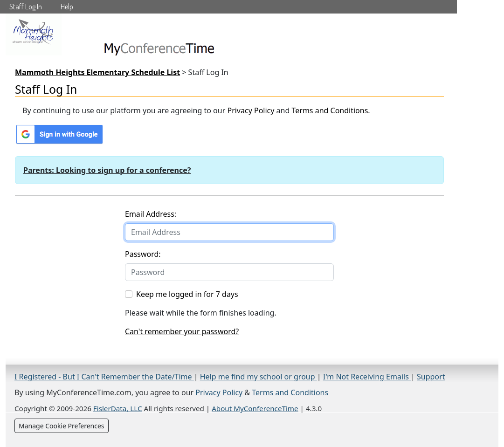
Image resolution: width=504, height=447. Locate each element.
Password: (143, 254)
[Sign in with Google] (59, 134)
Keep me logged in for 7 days (187, 294)
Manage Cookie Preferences (62, 426)
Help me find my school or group (259, 377)
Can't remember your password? (182, 331)
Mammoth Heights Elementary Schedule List (97, 72)
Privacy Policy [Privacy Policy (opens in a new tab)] (251, 110)
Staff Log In (26, 7)
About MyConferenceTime (255, 408)
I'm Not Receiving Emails (367, 377)
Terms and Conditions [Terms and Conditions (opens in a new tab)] (330, 110)
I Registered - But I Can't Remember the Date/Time (104, 377)
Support (431, 377)
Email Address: (151, 214)
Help (67, 7)
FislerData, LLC (118, 408)
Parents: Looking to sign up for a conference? (107, 170)
